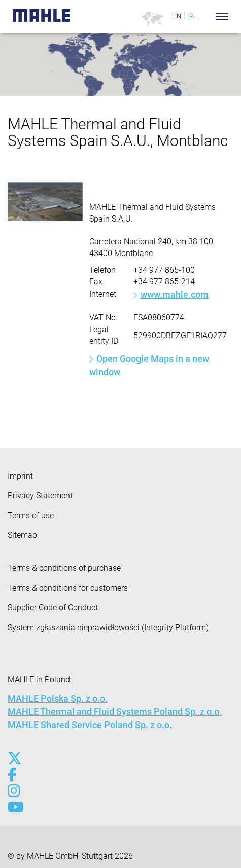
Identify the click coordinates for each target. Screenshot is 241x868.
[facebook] (14, 775)
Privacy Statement (40, 496)
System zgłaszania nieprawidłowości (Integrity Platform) (108, 627)
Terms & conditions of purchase (64, 568)
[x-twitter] (14, 758)
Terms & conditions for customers (68, 588)
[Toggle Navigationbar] (222, 16)
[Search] (207, 16)
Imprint (20, 476)
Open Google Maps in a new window (149, 365)
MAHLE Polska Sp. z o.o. (58, 698)
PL (193, 16)
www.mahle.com (175, 294)
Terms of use (31, 515)
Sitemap (22, 535)
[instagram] (14, 791)
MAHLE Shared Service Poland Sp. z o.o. (90, 725)
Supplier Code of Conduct (53, 608)
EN (177, 16)
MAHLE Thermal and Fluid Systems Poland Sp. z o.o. (115, 712)
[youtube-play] (14, 807)
